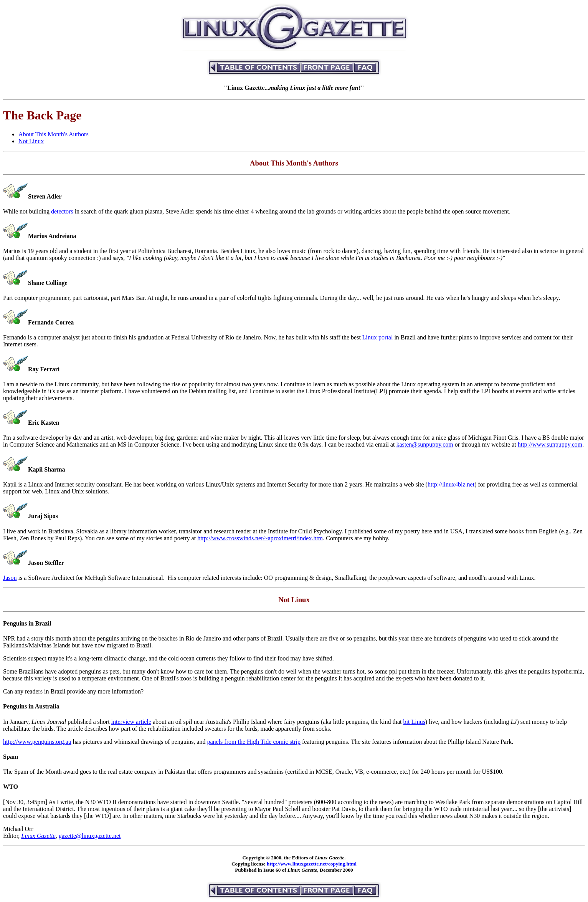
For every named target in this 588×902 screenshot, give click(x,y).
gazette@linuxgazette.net (90, 836)
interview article (131, 722)
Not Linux (31, 141)
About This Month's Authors (54, 134)
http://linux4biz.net (451, 484)
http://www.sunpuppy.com (550, 444)
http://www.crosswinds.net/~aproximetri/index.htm (260, 538)
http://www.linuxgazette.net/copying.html (312, 864)
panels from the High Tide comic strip (254, 742)
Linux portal (378, 337)
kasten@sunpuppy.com (424, 444)
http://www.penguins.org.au (37, 742)
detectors (62, 211)
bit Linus (414, 722)
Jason (10, 578)
